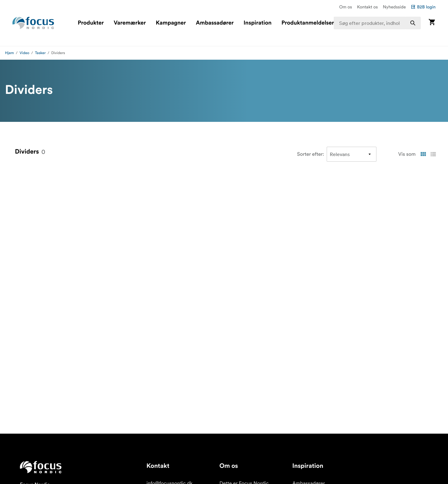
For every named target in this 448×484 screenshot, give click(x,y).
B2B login (423, 7)
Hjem (9, 53)
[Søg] (413, 23)
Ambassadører (215, 23)
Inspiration (258, 23)
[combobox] (377, 23)
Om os (345, 7)
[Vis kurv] (432, 23)
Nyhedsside (394, 7)
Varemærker (130, 23)
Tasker (40, 53)
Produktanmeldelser (308, 23)
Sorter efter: (311, 154)
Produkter (91, 23)
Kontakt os (367, 7)
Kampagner (171, 23)
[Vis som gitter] (423, 154)
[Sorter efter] (352, 154)
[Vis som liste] (433, 154)
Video (25, 53)
